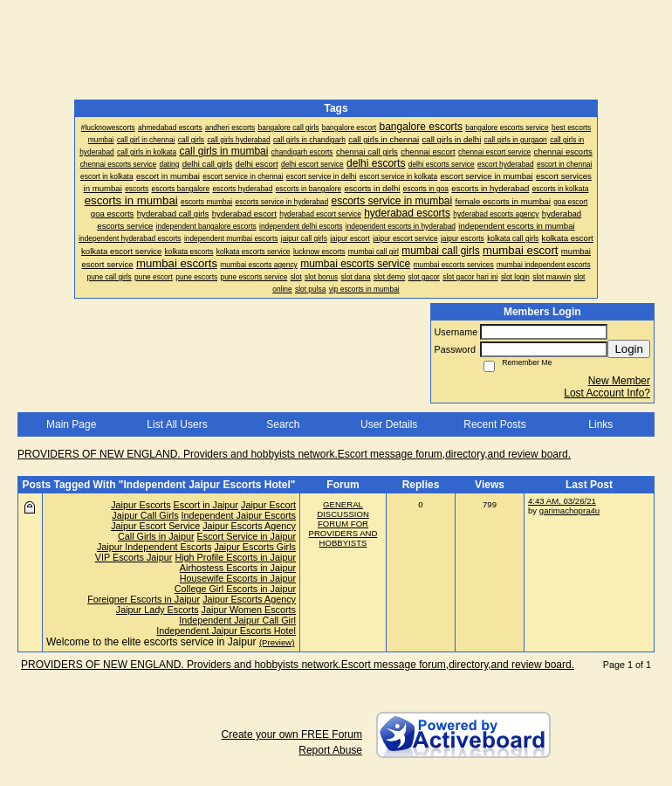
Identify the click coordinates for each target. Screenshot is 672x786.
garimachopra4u (569, 510)
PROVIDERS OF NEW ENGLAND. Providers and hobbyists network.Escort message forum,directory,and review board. (294, 454)
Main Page (71, 424)
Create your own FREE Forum (292, 734)
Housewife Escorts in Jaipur (238, 578)
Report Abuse (330, 750)
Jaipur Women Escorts (249, 610)
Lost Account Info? (607, 393)
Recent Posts (494, 424)
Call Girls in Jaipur (156, 536)
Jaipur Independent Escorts (154, 547)
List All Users (177, 424)
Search (283, 424)
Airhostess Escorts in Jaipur (238, 568)
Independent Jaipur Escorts (239, 515)
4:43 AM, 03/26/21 (562, 501)
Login (629, 349)
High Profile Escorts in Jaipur (235, 557)
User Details (389, 424)
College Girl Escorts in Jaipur (235, 589)
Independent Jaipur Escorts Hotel (226, 631)
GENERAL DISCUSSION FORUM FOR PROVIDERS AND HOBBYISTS (343, 524)
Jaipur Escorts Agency (249, 526)
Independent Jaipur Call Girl (237, 620)
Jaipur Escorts (141, 505)
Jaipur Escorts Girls (255, 547)
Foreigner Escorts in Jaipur (144, 599)
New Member (619, 381)
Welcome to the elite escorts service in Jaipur (151, 642)
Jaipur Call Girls (145, 515)
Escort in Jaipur (206, 505)
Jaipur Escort (268, 505)
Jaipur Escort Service (155, 526)
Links (600, 424)
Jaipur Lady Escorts (158, 610)
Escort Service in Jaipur (247, 536)
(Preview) (277, 642)
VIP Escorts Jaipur (134, 557)
